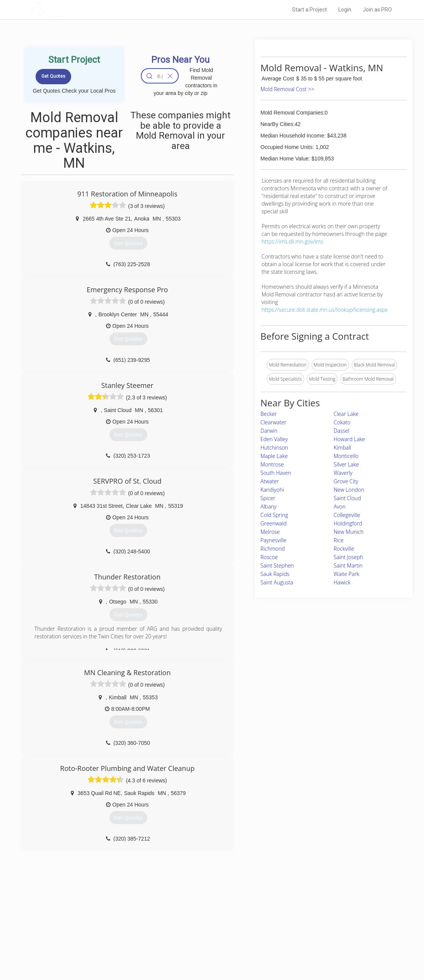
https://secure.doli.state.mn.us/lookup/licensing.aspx (325, 310)
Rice (339, 540)
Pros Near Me (102, 924)
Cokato (342, 422)
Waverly (343, 473)
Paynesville (274, 540)
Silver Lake (346, 464)
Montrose (272, 464)
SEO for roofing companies (307, 950)
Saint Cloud (347, 498)
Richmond (273, 549)
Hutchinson (274, 447)
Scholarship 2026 (297, 916)
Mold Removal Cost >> (287, 89)
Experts (180, 924)
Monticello (346, 456)
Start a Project (309, 10)
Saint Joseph (348, 557)
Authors (287, 933)
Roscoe (269, 557)
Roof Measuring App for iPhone (205, 941)
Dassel (342, 431)
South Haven (276, 473)
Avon (340, 506)
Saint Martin (348, 565)
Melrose (270, 532)
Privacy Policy (294, 924)
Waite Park (347, 574)
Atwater (270, 481)
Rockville (344, 549)
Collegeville (347, 515)
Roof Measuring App (194, 933)
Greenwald (274, 523)
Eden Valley (274, 439)
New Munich (349, 532)
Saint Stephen (277, 565)
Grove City (346, 481)
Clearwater (274, 422)
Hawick (342, 582)
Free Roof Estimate (108, 941)
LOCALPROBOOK (75, 9)
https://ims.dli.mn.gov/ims (293, 241)
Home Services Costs (111, 916)
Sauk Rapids (275, 574)
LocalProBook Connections (308, 941)
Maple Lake (274, 456)
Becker (269, 414)
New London (349, 490)
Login (345, 10)
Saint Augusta (277, 582)
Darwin (269, 431)
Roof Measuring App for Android (206, 950)
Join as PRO (377, 10)
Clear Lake (346, 414)
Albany (269, 506)
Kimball (342, 447)
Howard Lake (349, 439)
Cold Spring (274, 515)
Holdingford (348, 523)
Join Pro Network (190, 916)
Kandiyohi (272, 490)
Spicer (268, 498)
